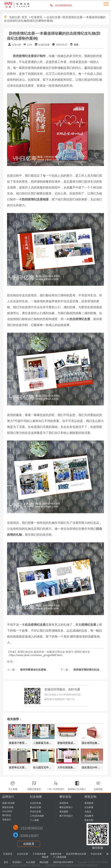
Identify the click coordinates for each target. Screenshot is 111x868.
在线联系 (29, 844)
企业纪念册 (54, 17)
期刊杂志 (7, 815)
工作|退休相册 (37, 816)
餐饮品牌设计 (66, 807)
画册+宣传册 (8, 803)
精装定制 (90, 797)
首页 (24, 17)
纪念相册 (36, 797)
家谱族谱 (89, 803)
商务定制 (89, 820)
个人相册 (34, 820)
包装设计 (7, 820)
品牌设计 (8, 797)
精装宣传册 (8, 807)
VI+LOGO (7, 811)
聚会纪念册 (35, 807)
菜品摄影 (64, 812)
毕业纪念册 (35, 812)
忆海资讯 (37, 17)
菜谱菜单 (64, 803)
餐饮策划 (65, 797)
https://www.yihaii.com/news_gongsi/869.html (36, 655)
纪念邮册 (89, 807)
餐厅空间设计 (66, 816)
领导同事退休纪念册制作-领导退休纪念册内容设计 (49, 670)
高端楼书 (89, 816)
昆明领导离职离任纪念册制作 (90, 670)
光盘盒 (88, 812)
